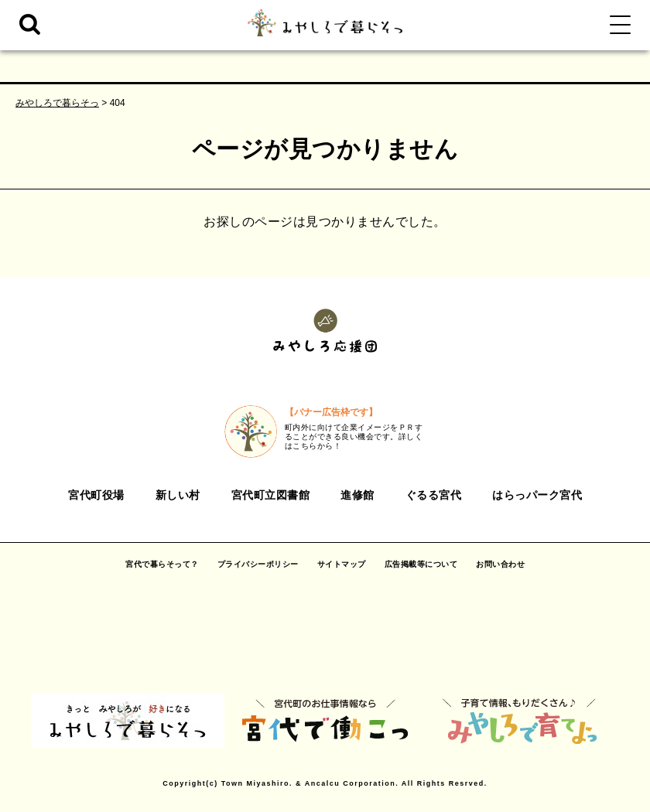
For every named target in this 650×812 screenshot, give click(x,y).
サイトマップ (342, 564)
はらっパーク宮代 (537, 495)
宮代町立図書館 (271, 495)
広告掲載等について (421, 564)
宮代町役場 (96, 495)
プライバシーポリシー (258, 564)
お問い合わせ (500, 564)
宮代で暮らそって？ (162, 564)
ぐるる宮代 (434, 495)
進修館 (357, 495)
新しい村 (178, 495)
